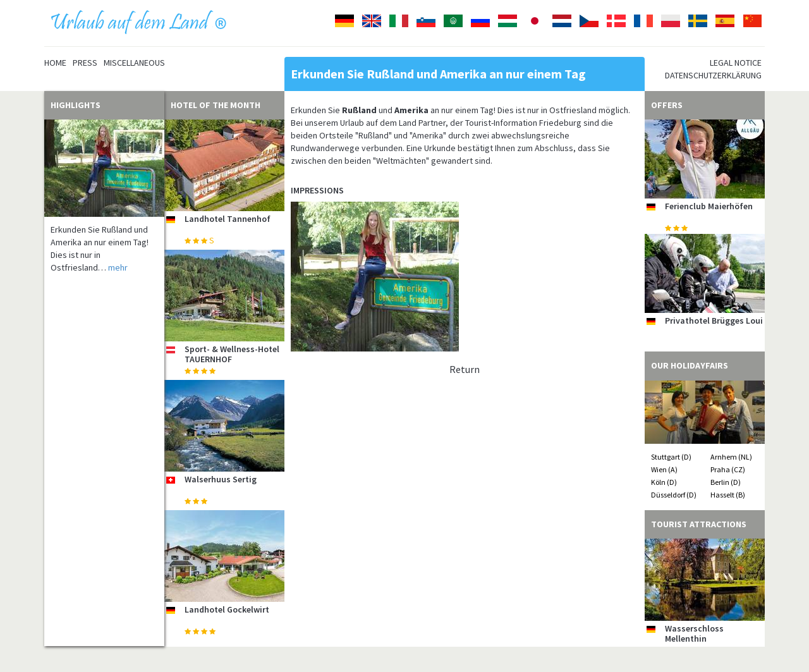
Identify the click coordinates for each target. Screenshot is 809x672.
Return (465, 369)
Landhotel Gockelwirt (227, 609)
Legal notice (736, 63)
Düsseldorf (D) (674, 495)
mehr (118, 267)
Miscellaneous (134, 63)
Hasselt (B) (728, 495)
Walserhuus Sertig (221, 479)
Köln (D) (664, 482)
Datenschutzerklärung (713, 75)
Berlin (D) (726, 482)
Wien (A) (664, 469)
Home (55, 63)
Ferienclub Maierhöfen (709, 206)
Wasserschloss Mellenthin (694, 633)
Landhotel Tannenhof (228, 219)
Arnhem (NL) (731, 457)
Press (85, 63)
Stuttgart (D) (671, 457)
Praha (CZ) (728, 469)
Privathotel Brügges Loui (714, 321)
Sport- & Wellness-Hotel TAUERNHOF (232, 354)
